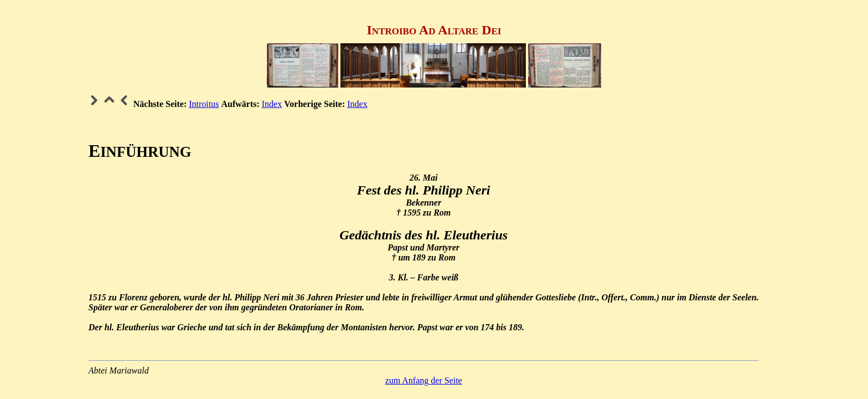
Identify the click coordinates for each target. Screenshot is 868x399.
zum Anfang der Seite (424, 380)
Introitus (204, 104)
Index (272, 104)
